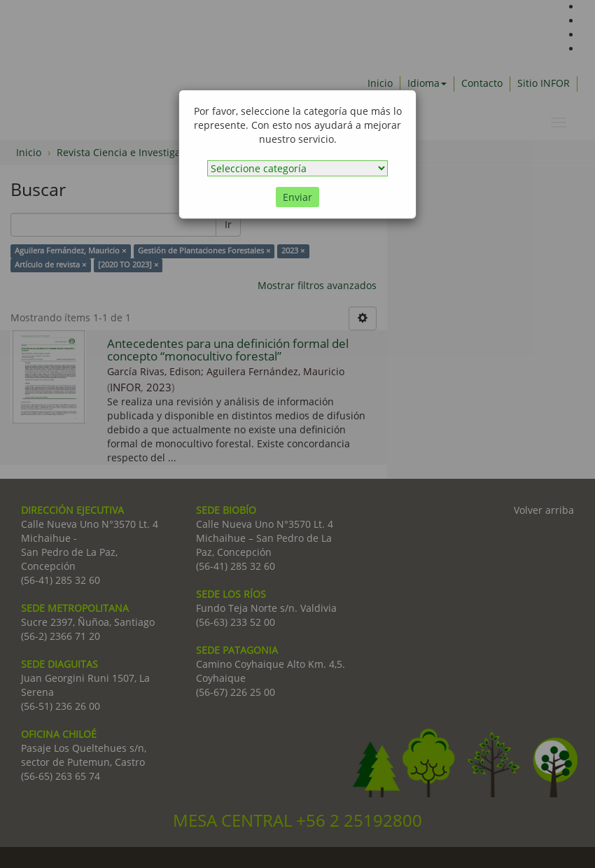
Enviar (297, 197)
